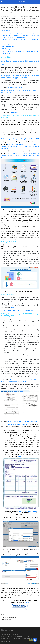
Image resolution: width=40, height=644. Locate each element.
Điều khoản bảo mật (5, 634)
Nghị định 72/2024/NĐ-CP (15, 87)
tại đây (13, 308)
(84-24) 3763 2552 (19, 637)
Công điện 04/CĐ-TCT (15, 113)
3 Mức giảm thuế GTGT (9, 46)
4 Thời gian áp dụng (8, 49)
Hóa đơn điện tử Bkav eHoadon (17, 424)
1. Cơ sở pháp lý (7, 31)
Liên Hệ (18, 634)
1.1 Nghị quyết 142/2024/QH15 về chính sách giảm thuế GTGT (20, 33)
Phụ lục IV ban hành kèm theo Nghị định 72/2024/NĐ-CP (23, 421)
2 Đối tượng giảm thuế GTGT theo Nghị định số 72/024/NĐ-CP (19, 44)
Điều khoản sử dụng (12, 634)
